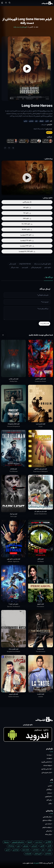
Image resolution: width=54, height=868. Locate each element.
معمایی (31, 121)
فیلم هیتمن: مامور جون (14, 559)
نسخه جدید (39, 842)
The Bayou (41, 562)
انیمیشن (34, 846)
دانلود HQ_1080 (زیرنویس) (27, 251)
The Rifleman (13, 471)
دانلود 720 (27, 213)
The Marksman (41, 652)
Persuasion (40, 607)
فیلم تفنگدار (13, 469)
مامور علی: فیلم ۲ (13, 604)
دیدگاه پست (44, 324)
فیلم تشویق (41, 604)
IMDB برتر (48, 842)
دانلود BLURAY (27, 229)
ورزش (49, 850)
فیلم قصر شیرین (13, 694)
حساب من (48, 824)
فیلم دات (36, 863)
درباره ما (49, 755)
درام (36, 121)
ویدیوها (6, 842)
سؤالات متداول (47, 820)
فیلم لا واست (41, 694)
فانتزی (42, 846)
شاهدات (49, 758)
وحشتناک (11, 846)
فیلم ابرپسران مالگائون (41, 469)
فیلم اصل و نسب (40, 424)
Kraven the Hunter (41, 381)
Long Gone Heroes (25, 264)
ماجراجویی (48, 796)
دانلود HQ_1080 (27, 224)
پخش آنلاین (27, 202)
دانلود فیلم (48, 267)
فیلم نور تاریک (13, 514)
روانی (50, 803)
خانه (37, 27)
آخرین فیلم (38, 854)
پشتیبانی (49, 831)
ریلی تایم (49, 800)
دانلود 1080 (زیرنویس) (27, 246)
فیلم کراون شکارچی (41, 379)
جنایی (26, 121)
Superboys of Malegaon (41, 471)
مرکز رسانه (48, 834)
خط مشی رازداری (47, 769)
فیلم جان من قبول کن (40, 511)
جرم (19, 846)
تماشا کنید (35, 850)
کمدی (8, 850)
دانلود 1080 (27, 218)
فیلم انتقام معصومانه (14, 424)
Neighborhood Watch (14, 652)
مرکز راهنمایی (47, 817)
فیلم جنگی (13, 264)
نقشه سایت (26, 850)
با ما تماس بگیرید (46, 762)
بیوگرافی (49, 789)
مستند (49, 793)
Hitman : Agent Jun (13, 562)
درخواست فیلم (47, 827)
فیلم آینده (28, 854)
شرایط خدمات (47, 765)
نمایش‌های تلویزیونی (18, 842)
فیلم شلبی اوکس (14, 379)
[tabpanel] (27, 307)
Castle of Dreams (14, 697)
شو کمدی (16, 850)
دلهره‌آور (42, 121)
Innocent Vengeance (14, 426)
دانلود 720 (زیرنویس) (27, 240)
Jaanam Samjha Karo (41, 514)
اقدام (49, 846)
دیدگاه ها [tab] (48, 277)
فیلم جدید (25, 267)
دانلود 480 (27, 208)
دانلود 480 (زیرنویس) (27, 235)
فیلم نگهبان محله (13, 649)
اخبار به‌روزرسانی (47, 772)
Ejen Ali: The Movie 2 (14, 607)
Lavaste (41, 697)
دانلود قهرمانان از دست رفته (42, 264)
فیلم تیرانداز (41, 649)
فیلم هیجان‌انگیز (36, 267)
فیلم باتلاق (40, 559)
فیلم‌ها (30, 842)
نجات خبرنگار (15, 267)
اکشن (31, 27)
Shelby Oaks (13, 381)
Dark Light (14, 517)
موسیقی (26, 846)
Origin (40, 426)
